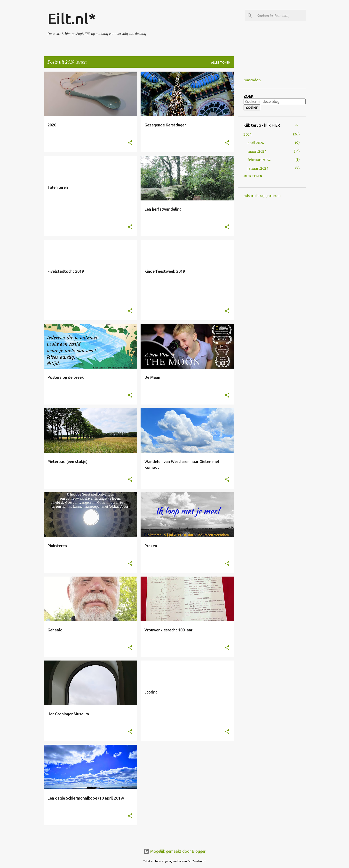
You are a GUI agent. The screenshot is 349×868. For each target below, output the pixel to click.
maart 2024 (257, 151)
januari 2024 (258, 168)
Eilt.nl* (72, 18)
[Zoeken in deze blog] (280, 16)
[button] (130, 143)
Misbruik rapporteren (262, 196)
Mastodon (252, 80)
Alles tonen (221, 62)
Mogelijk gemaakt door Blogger (174, 851)
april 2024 (256, 143)
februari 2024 (259, 160)
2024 (248, 134)
